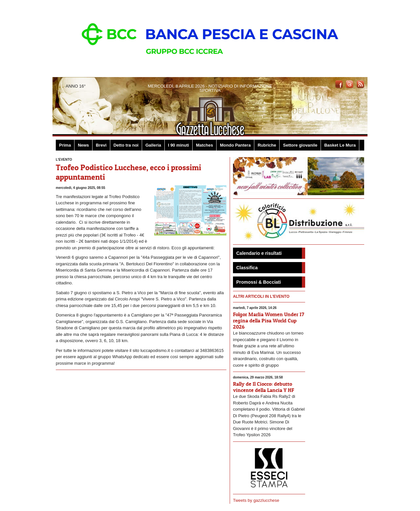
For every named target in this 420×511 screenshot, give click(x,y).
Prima (65, 145)
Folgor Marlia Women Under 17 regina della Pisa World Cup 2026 (269, 320)
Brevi (101, 145)
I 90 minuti (178, 145)
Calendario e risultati (259, 253)
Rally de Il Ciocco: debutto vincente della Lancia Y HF (263, 387)
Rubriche (267, 145)
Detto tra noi (126, 145)
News (83, 145)
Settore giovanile (300, 145)
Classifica (247, 268)
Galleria (153, 145)
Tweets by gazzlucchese (256, 500)
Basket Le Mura (340, 145)
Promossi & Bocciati (259, 282)
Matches (204, 145)
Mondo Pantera (235, 145)
